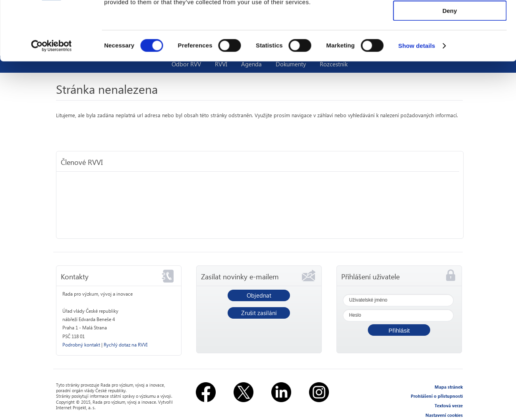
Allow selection (449, 43)
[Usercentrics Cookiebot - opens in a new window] (51, 101)
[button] (399, 330)
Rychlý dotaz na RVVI (126, 345)
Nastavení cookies (444, 415)
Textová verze (449, 405)
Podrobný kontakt (81, 345)
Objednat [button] (259, 295)
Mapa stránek (449, 387)
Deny (450, 66)
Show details (417, 101)
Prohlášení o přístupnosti (437, 396)
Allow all (450, 20)
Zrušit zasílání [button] (259, 313)
